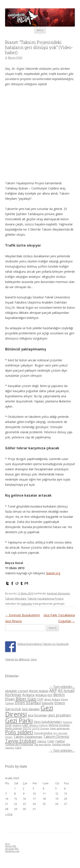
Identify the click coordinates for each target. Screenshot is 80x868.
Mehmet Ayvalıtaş (59, 725)
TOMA (51, 741)
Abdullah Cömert (17, 691)
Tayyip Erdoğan (21, 741)
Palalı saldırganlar (60, 728)
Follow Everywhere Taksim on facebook (43, 644)
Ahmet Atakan (39, 691)
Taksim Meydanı (16, 599)
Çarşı (18, 747)
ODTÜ (27, 728)
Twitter (60, 741)
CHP (40, 699)
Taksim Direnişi (56, 736)
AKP (53, 690)
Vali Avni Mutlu (43, 744)
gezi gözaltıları (60, 715)
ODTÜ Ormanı (41, 728)
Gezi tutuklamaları (48, 722)
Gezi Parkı (19, 720)
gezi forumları (38, 715)
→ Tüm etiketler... (62, 687)
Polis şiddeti (19, 732)
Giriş (7, 844)
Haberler (26, 604)
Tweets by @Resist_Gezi (21, 659)
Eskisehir (48, 703)
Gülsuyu (67, 722)
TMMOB (42, 741)
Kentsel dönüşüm (58, 593)
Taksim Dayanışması (28, 737)
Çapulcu (10, 748)
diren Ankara (52, 699)
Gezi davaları (31, 709)
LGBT (25, 725)
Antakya (41, 695)
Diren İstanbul (28, 703)
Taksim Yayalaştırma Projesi (46, 599)
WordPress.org (12, 851)
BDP (50, 695)
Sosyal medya (43, 733)
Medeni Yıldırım (39, 725)
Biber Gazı (26, 699)
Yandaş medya (61, 744)
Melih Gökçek (13, 728)
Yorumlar (12, 849)
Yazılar (11, 846)
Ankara (28, 695)
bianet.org (53, 573)
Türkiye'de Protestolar (19, 744)
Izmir (8, 725)
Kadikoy (17, 725)
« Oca (9, 814)
